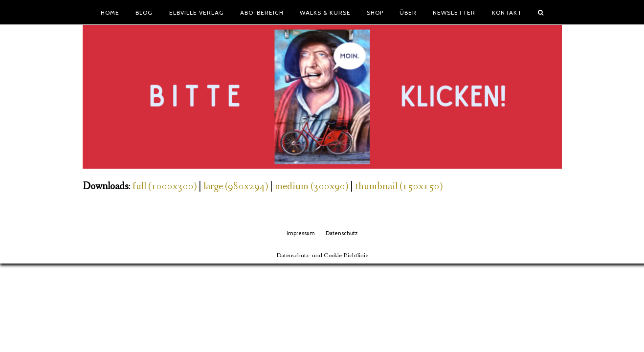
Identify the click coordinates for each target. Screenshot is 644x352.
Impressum (301, 233)
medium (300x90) (311, 187)
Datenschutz (342, 233)
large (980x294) (236, 187)
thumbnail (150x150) (399, 187)
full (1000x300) (165, 187)
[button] (540, 12)
